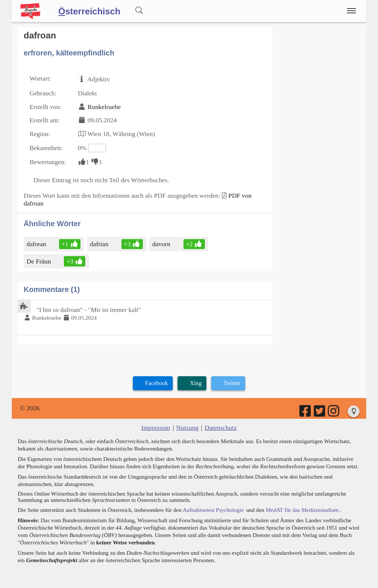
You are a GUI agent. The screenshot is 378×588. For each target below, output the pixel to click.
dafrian (100, 244)
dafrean (37, 244)
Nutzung (187, 428)
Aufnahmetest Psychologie (213, 510)
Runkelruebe (104, 107)
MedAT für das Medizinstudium (302, 510)
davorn (162, 244)
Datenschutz (221, 428)
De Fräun (39, 261)
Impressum (156, 428)
